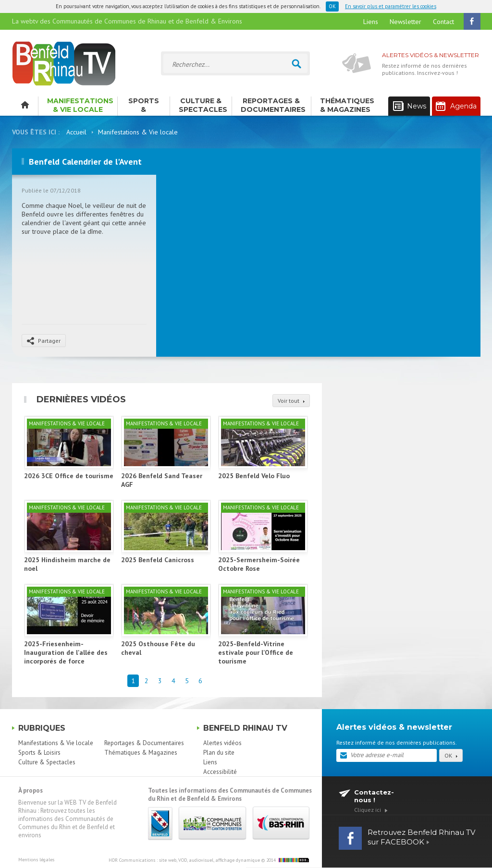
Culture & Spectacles (203, 105)
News (410, 106)
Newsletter (406, 22)
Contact (443, 22)
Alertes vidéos (222, 743)
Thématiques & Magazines (347, 105)
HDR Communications (184, 860)
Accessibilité (220, 772)
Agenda (456, 106)
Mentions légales (36, 860)
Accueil (76, 132)
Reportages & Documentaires (273, 105)
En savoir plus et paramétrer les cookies (391, 6)
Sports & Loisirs (144, 106)
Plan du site (219, 753)
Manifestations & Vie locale (80, 105)
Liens (371, 22)
